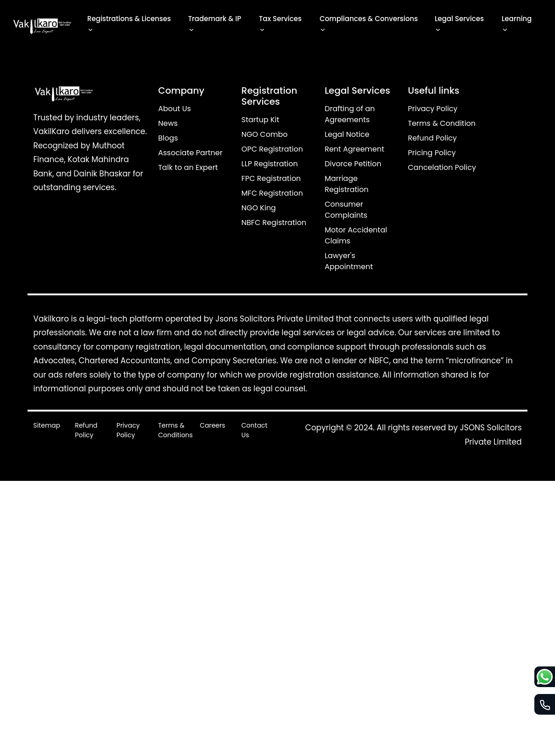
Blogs (168, 138)
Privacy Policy (433, 109)
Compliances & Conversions (369, 25)
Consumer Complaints (346, 210)
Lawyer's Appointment (349, 261)
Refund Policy (433, 138)
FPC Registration (271, 178)
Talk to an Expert (188, 167)
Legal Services (459, 25)
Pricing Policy (432, 153)
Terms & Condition (442, 123)
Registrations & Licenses (129, 25)
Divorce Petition (353, 164)
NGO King (259, 208)
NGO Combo (265, 134)
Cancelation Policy (442, 167)
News (168, 123)
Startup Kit (261, 120)
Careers (212, 425)
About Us (174, 109)
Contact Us (255, 430)
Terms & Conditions (175, 430)
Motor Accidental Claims (356, 235)
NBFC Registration (274, 223)
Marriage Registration (347, 184)
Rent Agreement (354, 149)
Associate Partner (190, 153)
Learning (517, 25)
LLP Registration (270, 164)
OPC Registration (272, 149)
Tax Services (280, 25)
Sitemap (47, 425)
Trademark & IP (215, 25)
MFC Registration (272, 193)
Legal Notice (347, 134)
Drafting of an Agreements (350, 114)
